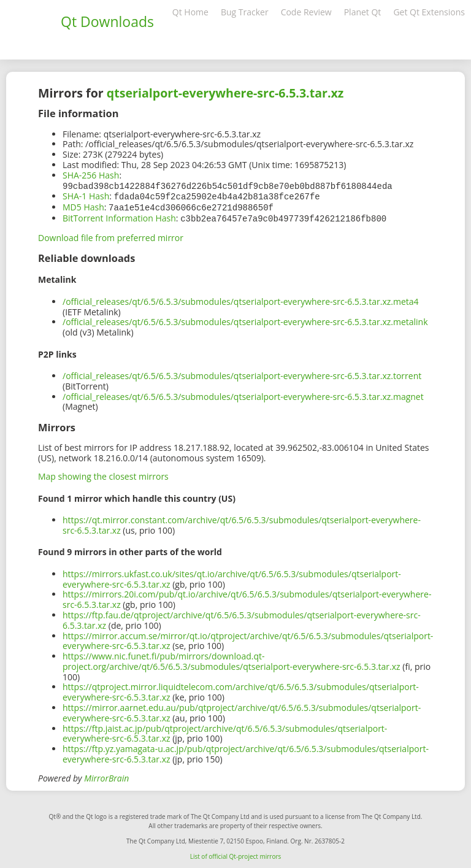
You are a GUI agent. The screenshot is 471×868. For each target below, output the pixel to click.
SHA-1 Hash (86, 195)
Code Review (306, 12)
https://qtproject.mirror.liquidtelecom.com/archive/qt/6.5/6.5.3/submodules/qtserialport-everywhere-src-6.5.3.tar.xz (241, 689)
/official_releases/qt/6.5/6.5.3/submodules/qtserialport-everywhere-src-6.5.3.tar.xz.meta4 (241, 299)
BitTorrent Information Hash (119, 216)
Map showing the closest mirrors (103, 474)
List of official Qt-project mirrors (236, 854)
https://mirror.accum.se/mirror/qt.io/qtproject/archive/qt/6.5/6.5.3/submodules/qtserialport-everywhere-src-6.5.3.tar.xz (248, 639)
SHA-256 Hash (91, 175)
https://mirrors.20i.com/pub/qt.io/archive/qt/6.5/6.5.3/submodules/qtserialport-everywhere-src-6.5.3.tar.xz (247, 597)
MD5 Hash (83, 206)
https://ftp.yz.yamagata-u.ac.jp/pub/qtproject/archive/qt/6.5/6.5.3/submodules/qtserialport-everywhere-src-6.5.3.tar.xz (246, 751)
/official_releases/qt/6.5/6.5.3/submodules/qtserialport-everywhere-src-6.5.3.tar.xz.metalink (245, 319)
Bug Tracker (245, 12)
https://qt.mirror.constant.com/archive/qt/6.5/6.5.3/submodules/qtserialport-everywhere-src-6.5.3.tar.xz (242, 523)
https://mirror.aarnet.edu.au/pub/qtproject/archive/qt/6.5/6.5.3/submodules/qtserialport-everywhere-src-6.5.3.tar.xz (242, 710)
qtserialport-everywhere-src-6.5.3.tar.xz (225, 93)
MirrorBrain (106, 776)
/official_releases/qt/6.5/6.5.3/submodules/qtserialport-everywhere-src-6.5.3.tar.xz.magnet (243, 394)
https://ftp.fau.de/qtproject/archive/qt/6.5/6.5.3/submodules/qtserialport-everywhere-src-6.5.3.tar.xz (242, 618)
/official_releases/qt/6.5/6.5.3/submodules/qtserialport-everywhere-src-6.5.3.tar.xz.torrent (242, 373)
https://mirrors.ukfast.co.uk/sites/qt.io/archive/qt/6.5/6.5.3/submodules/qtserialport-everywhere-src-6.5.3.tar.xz (232, 577)
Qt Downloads (107, 21)
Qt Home (190, 12)
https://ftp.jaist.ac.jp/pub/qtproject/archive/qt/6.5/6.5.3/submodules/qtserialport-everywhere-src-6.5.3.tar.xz (225, 731)
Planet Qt (363, 12)
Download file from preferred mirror (111, 235)
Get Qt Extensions (429, 12)
